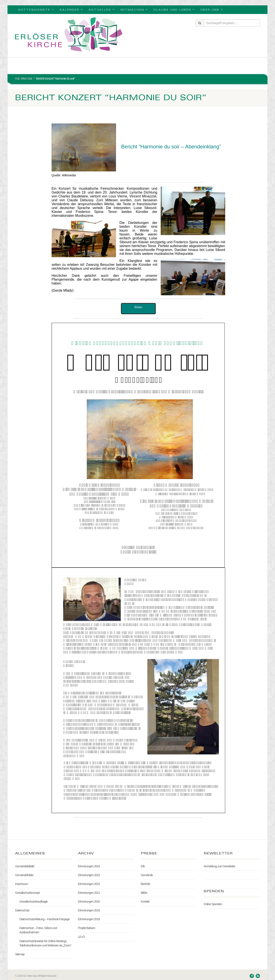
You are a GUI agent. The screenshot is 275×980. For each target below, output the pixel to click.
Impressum (21, 884)
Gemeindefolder (24, 875)
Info (143, 866)
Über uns (212, 9)
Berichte (145, 884)
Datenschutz (22, 910)
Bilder (144, 893)
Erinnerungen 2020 (89, 902)
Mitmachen (134, 9)
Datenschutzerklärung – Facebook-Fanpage (44, 919)
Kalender (71, 9)
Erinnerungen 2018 (89, 919)
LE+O (81, 937)
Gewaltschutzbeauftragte (34, 902)
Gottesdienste (36, 9)
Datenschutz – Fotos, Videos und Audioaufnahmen (38, 930)
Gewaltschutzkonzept (27, 893)
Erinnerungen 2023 (89, 875)
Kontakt (145, 902)
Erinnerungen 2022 (89, 884)
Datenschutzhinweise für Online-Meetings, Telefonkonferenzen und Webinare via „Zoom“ (45, 943)
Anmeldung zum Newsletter (219, 866)
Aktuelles (102, 9)
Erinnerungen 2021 (89, 893)
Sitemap (20, 954)
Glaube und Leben (174, 9)
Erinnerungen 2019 (89, 910)
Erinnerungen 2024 (89, 866)
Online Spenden (213, 904)
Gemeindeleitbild (24, 866)
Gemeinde (147, 875)
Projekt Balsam (87, 928)
